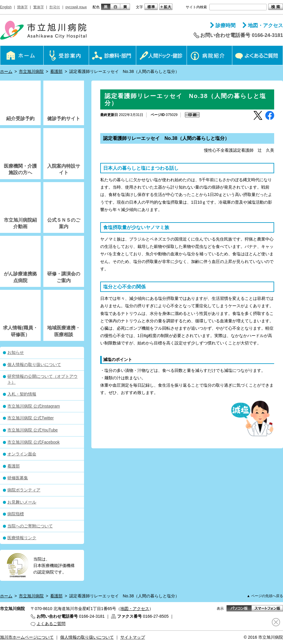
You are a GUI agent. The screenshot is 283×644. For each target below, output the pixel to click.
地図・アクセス (265, 26)
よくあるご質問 (51, 624)
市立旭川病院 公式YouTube (33, 430)
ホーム (6, 71)
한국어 (55, 7)
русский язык (76, 7)
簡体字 (22, 7)
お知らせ (16, 352)
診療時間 (226, 26)
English (6, 7)
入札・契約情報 (22, 394)
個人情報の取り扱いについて (34, 365)
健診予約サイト (64, 118)
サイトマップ (133, 637)
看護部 (56, 71)
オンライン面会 (22, 454)
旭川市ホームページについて (27, 637)
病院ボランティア (24, 490)
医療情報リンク (22, 538)
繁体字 (39, 7)
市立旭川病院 (31, 71)
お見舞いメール (22, 502)
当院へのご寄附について (30, 526)
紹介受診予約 (20, 118)
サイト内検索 (196, 7)
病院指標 (16, 514)
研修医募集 (18, 478)
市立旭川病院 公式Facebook (33, 442)
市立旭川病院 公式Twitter (31, 418)
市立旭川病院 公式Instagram (34, 406)
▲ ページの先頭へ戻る (265, 596)
